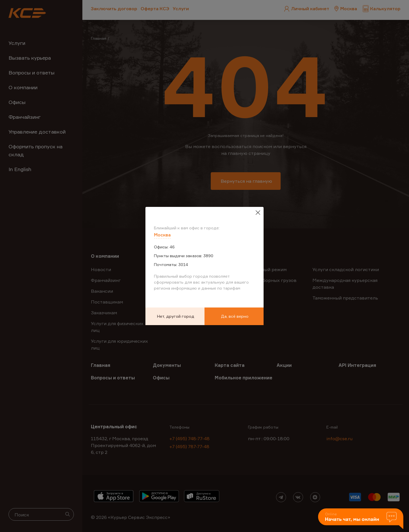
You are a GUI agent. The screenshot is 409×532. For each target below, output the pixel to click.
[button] (361, 519)
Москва (162, 235)
